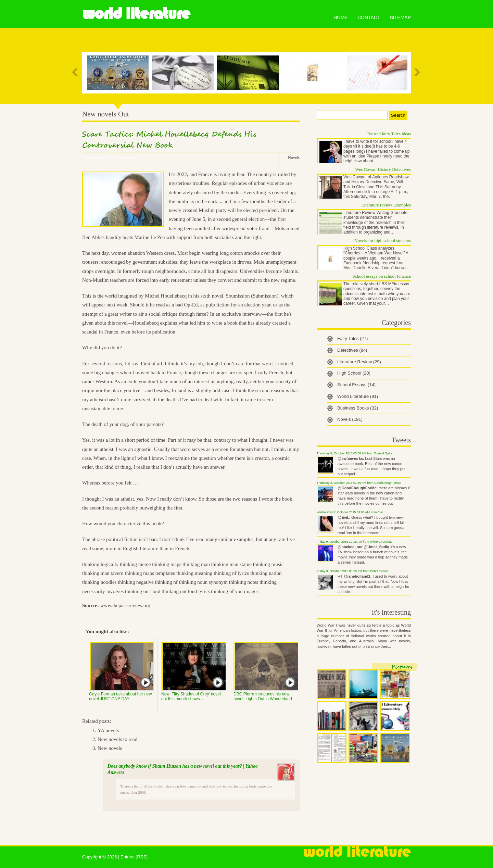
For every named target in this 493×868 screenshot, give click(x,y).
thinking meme (135, 564)
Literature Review (359, 362)
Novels (294, 158)
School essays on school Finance (382, 276)
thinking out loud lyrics (186, 591)
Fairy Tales (352, 338)
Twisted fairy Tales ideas (389, 134)
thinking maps (167, 564)
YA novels (108, 730)
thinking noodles (99, 582)
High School (354, 373)
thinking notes (244, 582)
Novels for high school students (383, 241)
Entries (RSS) (134, 857)
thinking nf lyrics (231, 573)
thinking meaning (194, 573)
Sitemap (400, 17)
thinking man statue (231, 564)
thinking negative (136, 582)
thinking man (196, 564)
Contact (369, 17)
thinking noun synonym (203, 582)
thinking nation (266, 573)
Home (341, 17)
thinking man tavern (103, 573)
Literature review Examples (386, 205)
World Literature (136, 14)
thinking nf (166, 582)
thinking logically (100, 564)
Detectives (352, 350)
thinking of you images (235, 591)
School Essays (356, 385)
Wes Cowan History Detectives (383, 169)
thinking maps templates (150, 573)
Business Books (358, 408)
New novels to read (117, 739)
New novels (110, 748)
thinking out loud (143, 591)
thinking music (268, 564)
